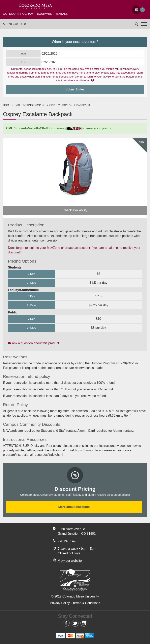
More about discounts (74, 507)
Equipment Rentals (35, 14)
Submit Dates (75, 89)
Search (136, 24)
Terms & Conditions (86, 603)
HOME (7, 105)
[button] (144, 24)
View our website (70, 561)
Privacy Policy (60, 603)
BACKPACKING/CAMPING (30, 105)
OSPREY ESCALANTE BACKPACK (70, 105)
